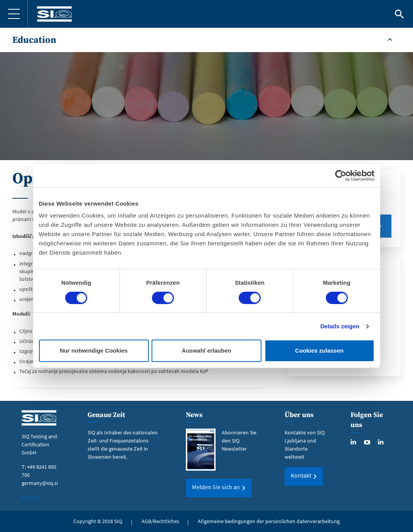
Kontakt (31, 497)
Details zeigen (340, 326)
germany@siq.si (40, 483)
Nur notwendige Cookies (94, 350)
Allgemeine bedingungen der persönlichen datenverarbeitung (269, 521)
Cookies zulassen (319, 350)
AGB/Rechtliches (160, 521)
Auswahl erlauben (206, 350)
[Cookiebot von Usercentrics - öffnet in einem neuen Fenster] (341, 176)
